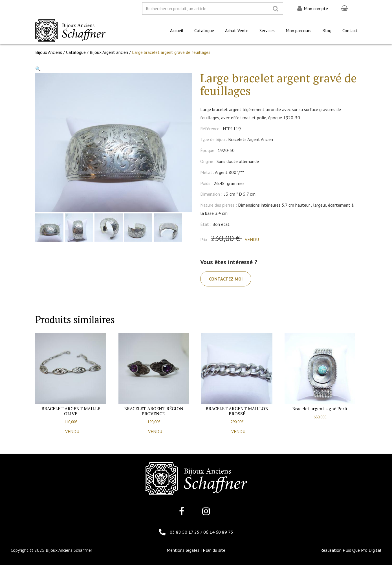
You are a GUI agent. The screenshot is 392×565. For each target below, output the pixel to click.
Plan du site (214, 550)
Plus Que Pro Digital (362, 550)
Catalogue (76, 52)
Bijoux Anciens (49, 52)
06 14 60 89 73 (218, 532)
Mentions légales (183, 550)
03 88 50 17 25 (185, 532)
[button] (38, 69)
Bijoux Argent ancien (109, 52)
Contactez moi (226, 279)
